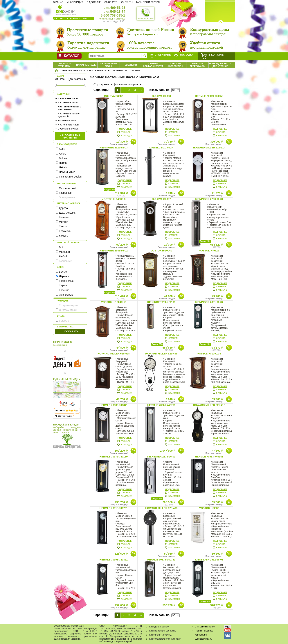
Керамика (65, 231)
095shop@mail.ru (203, 639)
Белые (63, 272)
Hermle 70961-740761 (161, 405)
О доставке (94, 2)
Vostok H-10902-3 (209, 354)
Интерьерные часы (109, 65)
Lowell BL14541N (161, 148)
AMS (62, 149)
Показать (71, 331)
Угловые (64, 321)
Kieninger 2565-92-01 (161, 302)
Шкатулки (131, 65)
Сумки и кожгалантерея (153, 65)
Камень (63, 236)
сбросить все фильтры (70, 136)
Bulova (63, 158)
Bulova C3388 (161, 96)
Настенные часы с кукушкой (69, 115)
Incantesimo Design (70, 177)
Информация (75, 2)
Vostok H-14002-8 (114, 199)
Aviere (63, 154)
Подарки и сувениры (64, 65)
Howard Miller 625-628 (114, 354)
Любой (63, 256)
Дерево (63, 208)
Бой (61, 247)
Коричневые (66, 281)
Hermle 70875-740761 (161, 560)
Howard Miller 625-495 (161, 354)
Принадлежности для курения (220, 65)
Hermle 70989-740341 (114, 405)
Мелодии (64, 252)
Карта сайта (201, 635)
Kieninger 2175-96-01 (161, 457)
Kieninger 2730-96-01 (209, 199)
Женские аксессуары (198, 65)
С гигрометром (68, 310)
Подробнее (125, 129)
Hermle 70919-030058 (209, 96)
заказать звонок (145, 14)
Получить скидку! (119, 144)
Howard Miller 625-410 (209, 405)
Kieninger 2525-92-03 (114, 148)
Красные (64, 290)
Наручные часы (86, 65)
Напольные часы (68, 98)
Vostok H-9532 (209, 508)
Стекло (63, 226)
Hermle (63, 163)
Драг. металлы (68, 213)
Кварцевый (66, 193)
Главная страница (204, 631)
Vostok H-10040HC (114, 302)
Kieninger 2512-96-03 (209, 560)
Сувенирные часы (68, 129)
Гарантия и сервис (148, 2)
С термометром (68, 305)
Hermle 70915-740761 (114, 508)
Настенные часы (68, 102)
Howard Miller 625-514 (209, 148)
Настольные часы (68, 125)
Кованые (64, 217)
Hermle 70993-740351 (114, 560)
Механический (67, 188)
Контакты (127, 2)
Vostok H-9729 (209, 251)
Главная (58, 2)
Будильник (65, 261)
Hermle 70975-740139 (114, 457)
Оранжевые (66, 295)
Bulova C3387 (161, 199)
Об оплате (111, 2)
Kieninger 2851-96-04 (209, 302)
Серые (63, 285)
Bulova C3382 (114, 96)
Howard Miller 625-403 (161, 508)
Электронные (67, 197)
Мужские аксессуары (175, 65)
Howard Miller (67, 172)
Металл (64, 222)
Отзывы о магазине (205, 627)
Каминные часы (67, 120)
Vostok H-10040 (161, 251)
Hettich (63, 167)
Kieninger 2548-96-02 (114, 251)
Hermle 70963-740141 (209, 457)
